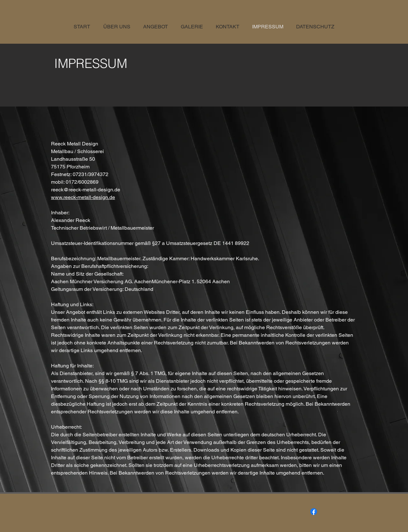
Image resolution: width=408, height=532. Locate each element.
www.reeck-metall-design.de (83, 197)
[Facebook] (314, 512)
